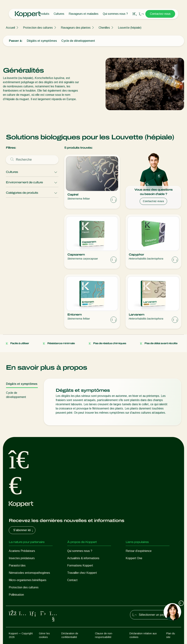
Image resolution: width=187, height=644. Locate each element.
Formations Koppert (80, 565)
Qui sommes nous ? (115, 14)
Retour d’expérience (139, 551)
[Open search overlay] (135, 14)
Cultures (59, 14)
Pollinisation (16, 595)
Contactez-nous (160, 14)
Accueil (10, 28)
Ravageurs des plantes (76, 28)
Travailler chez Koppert (82, 573)
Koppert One (134, 558)
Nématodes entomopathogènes (29, 573)
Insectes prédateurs (22, 558)
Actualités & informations (83, 558)
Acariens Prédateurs (22, 551)
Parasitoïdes (17, 565)
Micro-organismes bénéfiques (28, 580)
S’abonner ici (24, 530)
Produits (44, 14)
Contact (72, 580)
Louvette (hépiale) (130, 28)
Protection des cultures (38, 28)
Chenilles (104, 28)
